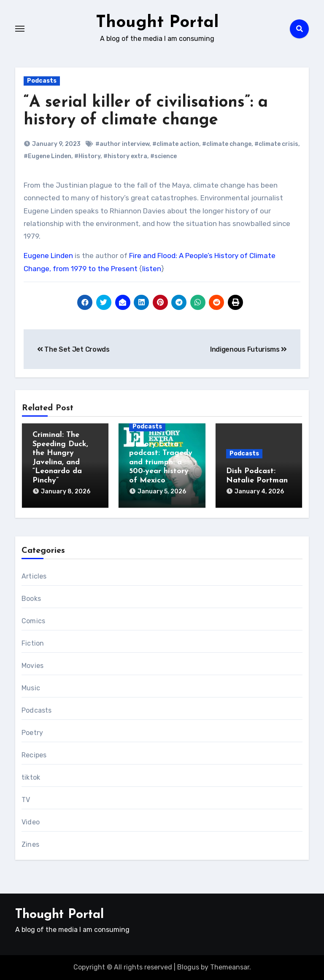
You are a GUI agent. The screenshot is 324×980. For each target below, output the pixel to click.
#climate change (227, 144)
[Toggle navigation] (20, 29)
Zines (30, 844)
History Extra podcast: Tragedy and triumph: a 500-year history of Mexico (161, 462)
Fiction (33, 643)
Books (31, 599)
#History (87, 156)
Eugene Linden (48, 256)
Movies (32, 666)
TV (26, 800)
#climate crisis (276, 144)
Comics (33, 621)
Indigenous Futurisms (248, 349)
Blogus (188, 967)
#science (163, 156)
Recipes (34, 755)
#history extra (125, 156)
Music (31, 688)
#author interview (122, 144)
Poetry (32, 733)
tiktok (31, 777)
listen (152, 269)
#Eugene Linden (47, 156)
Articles (34, 576)
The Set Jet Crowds (73, 349)
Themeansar (230, 967)
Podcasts (42, 81)
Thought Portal (157, 23)
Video (31, 822)
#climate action (176, 144)
